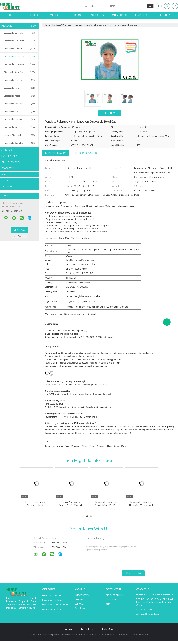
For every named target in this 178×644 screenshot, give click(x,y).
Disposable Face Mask (19, 64)
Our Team (80, 608)
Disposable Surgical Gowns (19, 88)
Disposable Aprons (19, 96)
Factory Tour (97, 15)
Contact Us (141, 15)
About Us (76, 15)
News (4, 174)
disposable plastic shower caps (111, 446)
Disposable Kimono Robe (19, 120)
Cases (5, 181)
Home (11, 15)
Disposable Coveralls (19, 33)
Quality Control (119, 15)
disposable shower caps (83, 446)
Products (32, 15)
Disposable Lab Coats (19, 41)
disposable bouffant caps (57, 446)
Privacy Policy (87, 629)
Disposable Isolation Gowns (19, 49)
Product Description (87, 153)
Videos (54, 15)
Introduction (83, 595)
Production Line (115, 595)
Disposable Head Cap (19, 57)
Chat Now (165, 15)
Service (79, 604)
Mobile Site (108, 629)
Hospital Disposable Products (19, 135)
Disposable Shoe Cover (19, 72)
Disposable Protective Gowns (19, 104)
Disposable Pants (19, 112)
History (79, 600)
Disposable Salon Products (19, 143)
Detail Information (56, 153)
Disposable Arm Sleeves (19, 80)
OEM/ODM (111, 600)
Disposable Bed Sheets (19, 127)
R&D (108, 604)
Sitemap (69, 629)
